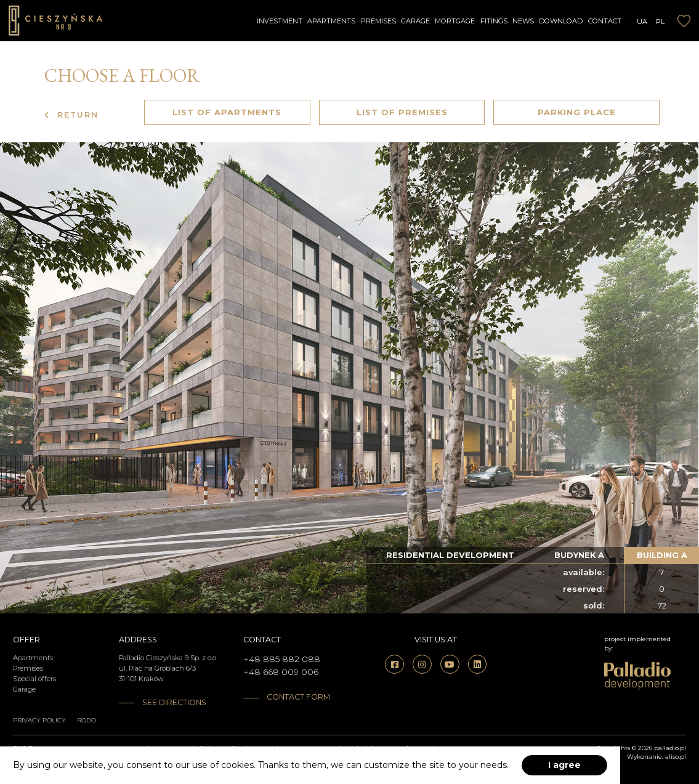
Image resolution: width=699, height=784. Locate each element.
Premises (378, 21)
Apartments (331, 21)
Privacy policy (39, 720)
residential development (450, 555)
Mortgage (455, 21)
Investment (280, 21)
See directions (174, 702)
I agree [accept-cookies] (564, 765)
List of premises (402, 112)
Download (561, 21)
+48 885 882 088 (282, 659)
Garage (415, 21)
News (523, 21)
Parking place (577, 112)
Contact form (298, 697)
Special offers (34, 679)
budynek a (579, 555)
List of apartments (227, 112)
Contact (605, 21)
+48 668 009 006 (281, 672)
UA (642, 22)
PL (660, 22)
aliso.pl (676, 757)
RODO (87, 720)
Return (71, 115)
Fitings (494, 21)
